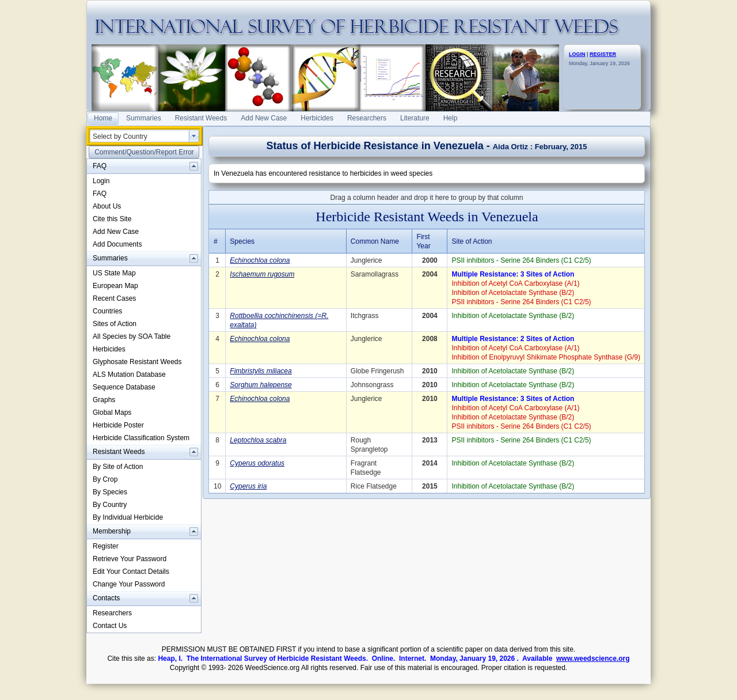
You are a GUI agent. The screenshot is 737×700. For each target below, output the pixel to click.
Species (242, 241)
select (194, 136)
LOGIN (577, 54)
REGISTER (603, 54)
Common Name (375, 241)
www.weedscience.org (593, 659)
